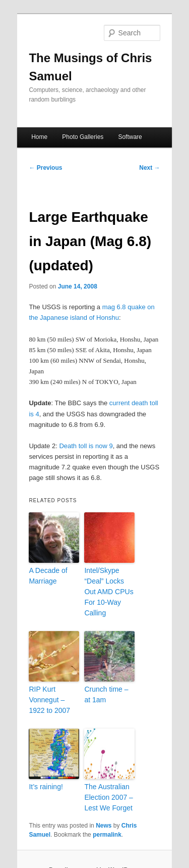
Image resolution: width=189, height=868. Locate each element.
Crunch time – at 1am (106, 694)
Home (39, 137)
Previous (45, 168)
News (104, 826)
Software (130, 137)
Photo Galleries (83, 137)
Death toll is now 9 (86, 446)
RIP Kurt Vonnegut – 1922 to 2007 (49, 700)
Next (149, 168)
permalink (107, 835)
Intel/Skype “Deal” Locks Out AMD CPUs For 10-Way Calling (109, 592)
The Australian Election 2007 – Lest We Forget (109, 797)
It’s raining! (46, 787)
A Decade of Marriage (48, 576)
